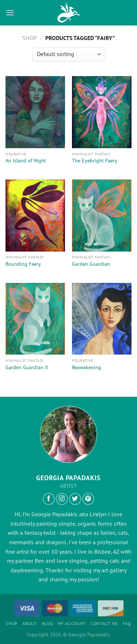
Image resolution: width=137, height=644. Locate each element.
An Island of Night (26, 161)
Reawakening (87, 368)
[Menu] (10, 13)
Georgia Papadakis (54, 514)
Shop (30, 38)
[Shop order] (69, 54)
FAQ (127, 623)
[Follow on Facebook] (49, 499)
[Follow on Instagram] (62, 499)
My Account (72, 623)
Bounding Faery (23, 264)
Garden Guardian (91, 264)
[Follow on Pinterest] (88, 499)
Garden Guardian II (27, 368)
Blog (47, 623)
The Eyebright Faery (95, 161)
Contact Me (104, 623)
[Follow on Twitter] (75, 499)
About (30, 623)
